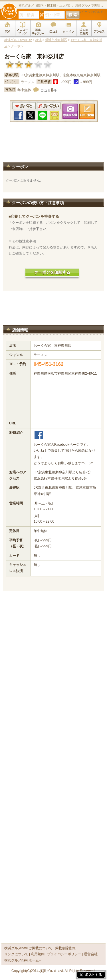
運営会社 (91, 954)
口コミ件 (49, 91)
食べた (24, 106)
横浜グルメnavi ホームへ (23, 960)
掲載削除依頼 (65, 948)
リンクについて (16, 954)
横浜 (39, 40)
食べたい (49, 106)
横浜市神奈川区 (56, 40)
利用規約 (38, 954)
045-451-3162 (49, 364)
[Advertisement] (53, 147)
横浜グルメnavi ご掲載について (28, 948)
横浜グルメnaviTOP (18, 40)
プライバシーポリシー (64, 954)
